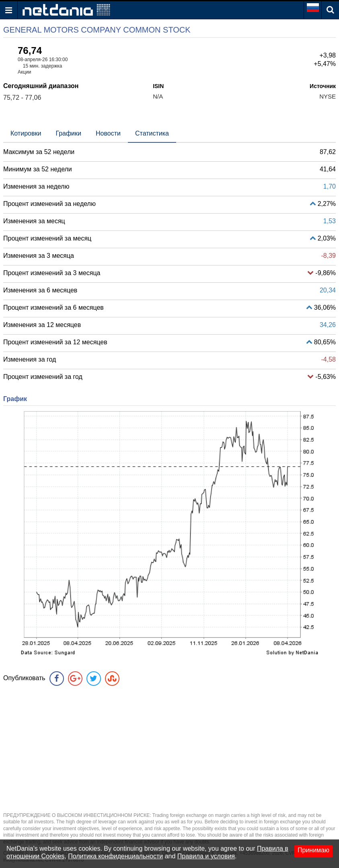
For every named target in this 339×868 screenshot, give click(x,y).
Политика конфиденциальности (115, 856)
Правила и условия (206, 856)
